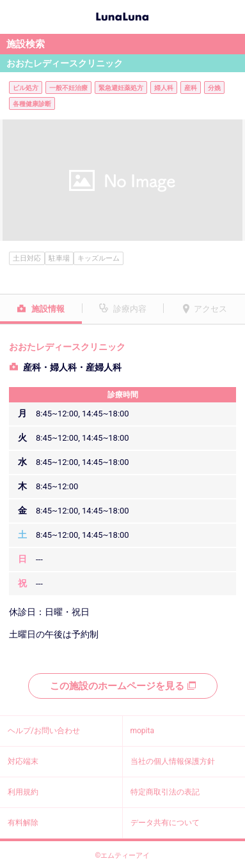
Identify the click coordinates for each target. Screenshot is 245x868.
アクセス (210, 309)
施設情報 (48, 309)
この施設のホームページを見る (123, 686)
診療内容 (130, 309)
